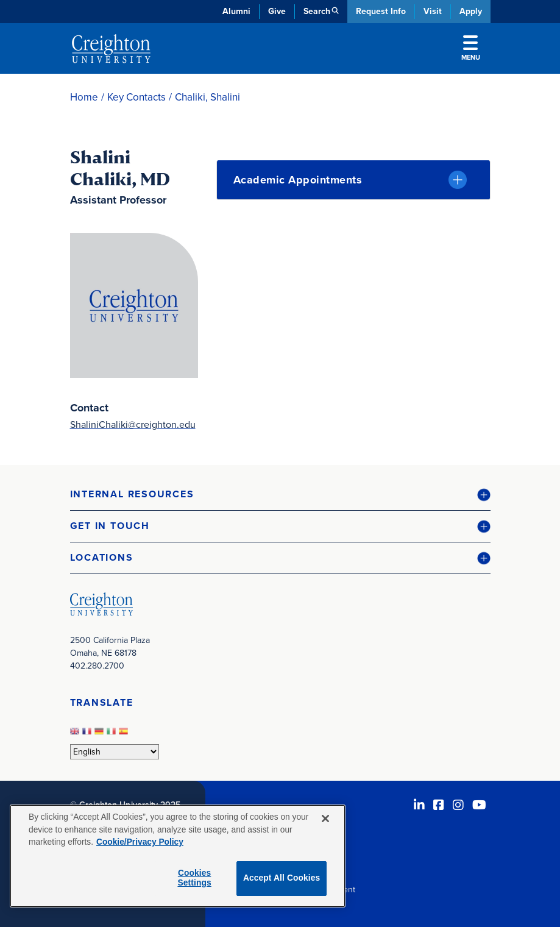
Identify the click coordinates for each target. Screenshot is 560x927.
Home (84, 97)
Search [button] (317, 11)
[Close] (325, 819)
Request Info (381, 11)
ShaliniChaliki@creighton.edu (133, 424)
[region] (178, 856)
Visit (433, 11)
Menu (471, 49)
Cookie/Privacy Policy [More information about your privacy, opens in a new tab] (140, 842)
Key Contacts (136, 97)
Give (277, 11)
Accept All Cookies (282, 878)
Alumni (236, 11)
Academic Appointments (298, 180)
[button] (280, 495)
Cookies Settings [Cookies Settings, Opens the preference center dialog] (194, 878)
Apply (471, 11)
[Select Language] (115, 752)
